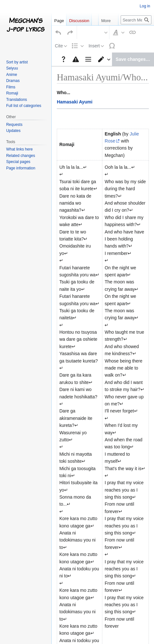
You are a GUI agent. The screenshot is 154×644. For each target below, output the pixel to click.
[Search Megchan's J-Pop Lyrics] (136, 20)
